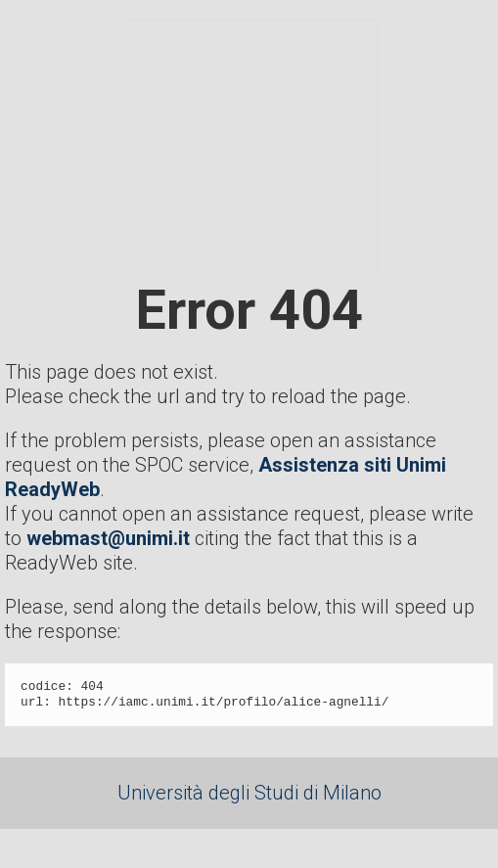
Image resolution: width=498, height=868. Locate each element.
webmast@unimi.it (108, 538)
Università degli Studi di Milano (249, 793)
